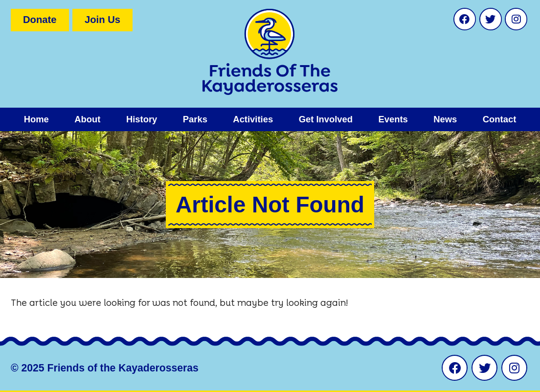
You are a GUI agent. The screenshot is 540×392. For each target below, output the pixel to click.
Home (36, 119)
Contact (499, 119)
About (87, 119)
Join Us (102, 20)
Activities (253, 119)
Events (393, 119)
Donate (40, 20)
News (445, 119)
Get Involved (326, 119)
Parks (195, 119)
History (142, 119)
